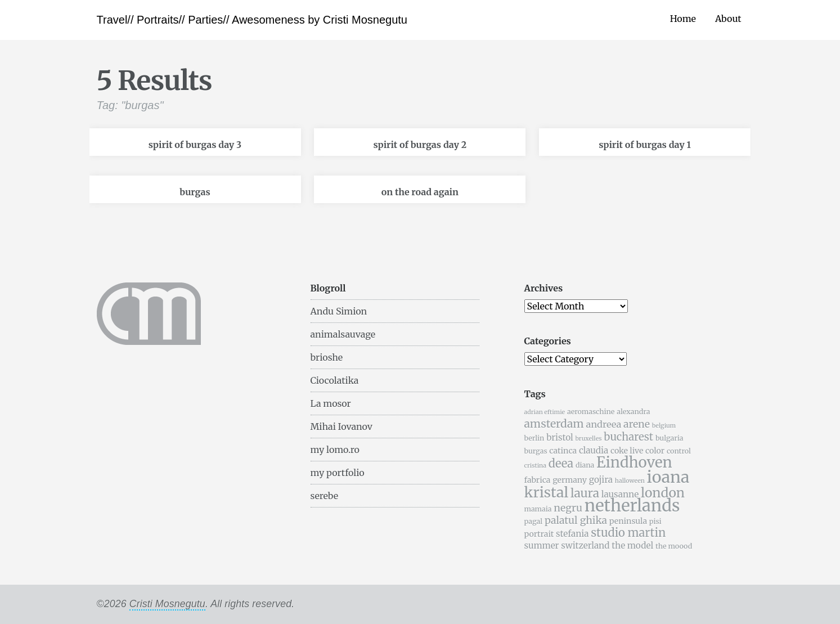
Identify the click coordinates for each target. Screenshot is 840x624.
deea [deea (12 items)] (561, 463)
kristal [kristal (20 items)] (547, 492)
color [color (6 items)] (655, 451)
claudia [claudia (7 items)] (594, 450)
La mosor (331, 403)
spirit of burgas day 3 (195, 145)
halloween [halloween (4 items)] (630, 481)
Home (683, 19)
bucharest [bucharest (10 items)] (628, 437)
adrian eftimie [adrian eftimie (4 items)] (545, 412)
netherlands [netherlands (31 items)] (632, 506)
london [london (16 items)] (663, 493)
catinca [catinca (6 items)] (563, 451)
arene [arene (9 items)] (637, 424)
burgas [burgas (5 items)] (536, 451)
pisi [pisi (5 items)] (655, 521)
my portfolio (338, 473)
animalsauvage (343, 334)
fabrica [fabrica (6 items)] (538, 480)
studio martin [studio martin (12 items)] (628, 533)
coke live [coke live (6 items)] (627, 451)
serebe (325, 496)
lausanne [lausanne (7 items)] (620, 494)
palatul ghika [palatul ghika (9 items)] (576, 520)
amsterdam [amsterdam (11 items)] (554, 424)
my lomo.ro (335, 450)
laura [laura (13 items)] (585, 493)
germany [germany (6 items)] (570, 480)
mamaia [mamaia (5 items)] (538, 509)
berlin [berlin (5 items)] (534, 438)
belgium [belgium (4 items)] (664, 426)
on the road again (420, 192)
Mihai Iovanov (342, 427)
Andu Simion (339, 311)
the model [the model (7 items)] (632, 546)
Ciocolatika (335, 380)
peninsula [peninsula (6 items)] (628, 521)
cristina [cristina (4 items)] (535, 466)
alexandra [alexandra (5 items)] (633, 412)
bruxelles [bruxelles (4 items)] (589, 439)
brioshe (327, 357)
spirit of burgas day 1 (645, 145)
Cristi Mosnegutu (167, 604)
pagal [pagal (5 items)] (534, 521)
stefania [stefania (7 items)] (572, 534)
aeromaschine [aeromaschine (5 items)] (591, 412)
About (728, 19)
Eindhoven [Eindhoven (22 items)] (634, 463)
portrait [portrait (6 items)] (539, 534)
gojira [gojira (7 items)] (601, 480)
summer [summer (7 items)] (542, 546)
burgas (195, 192)
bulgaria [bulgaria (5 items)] (670, 438)
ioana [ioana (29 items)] (668, 477)
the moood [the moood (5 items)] (674, 546)
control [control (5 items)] (679, 451)
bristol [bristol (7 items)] (560, 437)
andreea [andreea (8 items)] (603, 424)
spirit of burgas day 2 (420, 145)
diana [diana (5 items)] (585, 465)
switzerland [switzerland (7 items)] (585, 546)
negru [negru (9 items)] (568, 508)
